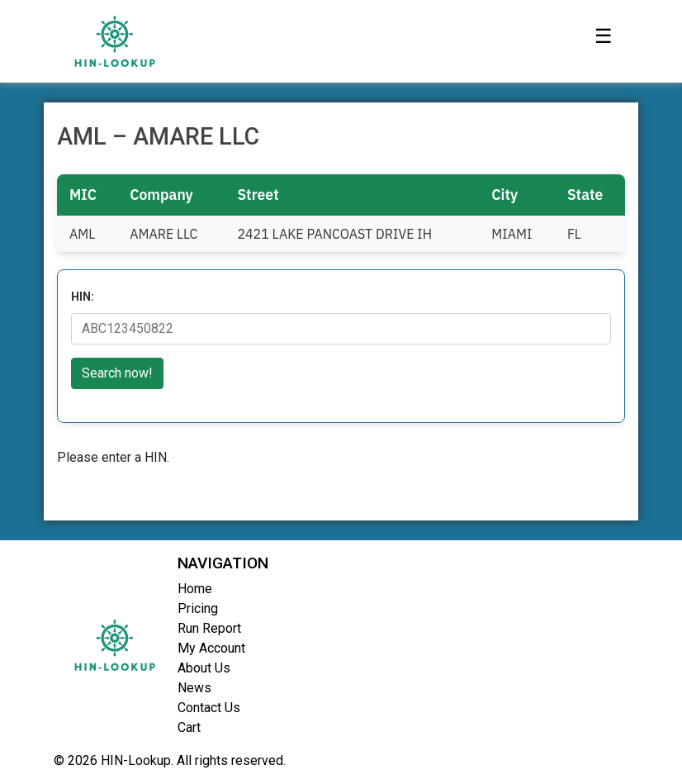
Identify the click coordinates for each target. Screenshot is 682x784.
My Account (211, 648)
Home (195, 589)
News (194, 688)
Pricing (198, 608)
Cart (189, 727)
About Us (204, 668)
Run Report (209, 628)
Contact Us (209, 708)
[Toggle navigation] (604, 41)
